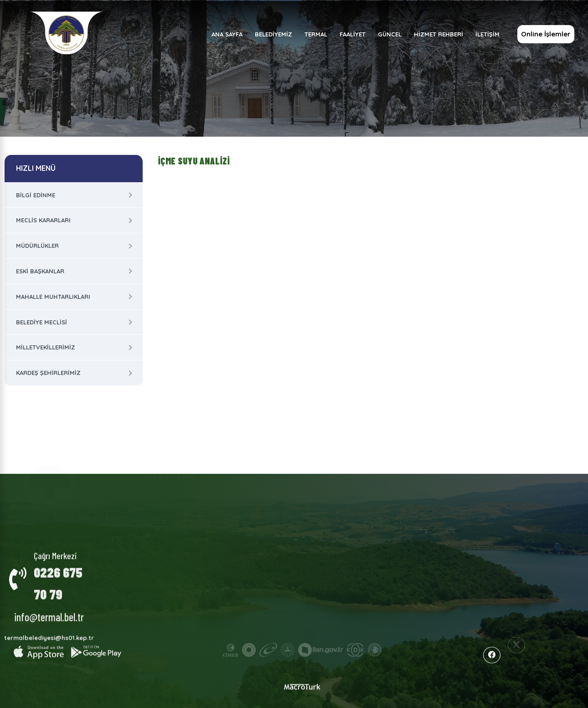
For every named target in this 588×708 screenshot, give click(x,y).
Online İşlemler (545, 34)
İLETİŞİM (487, 34)
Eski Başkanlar (40, 271)
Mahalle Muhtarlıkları (53, 297)
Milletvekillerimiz (46, 347)
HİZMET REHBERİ (438, 34)
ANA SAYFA (227, 34)
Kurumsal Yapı (168, 497)
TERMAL (315, 34)
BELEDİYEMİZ (273, 34)
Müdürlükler (37, 246)
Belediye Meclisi (41, 322)
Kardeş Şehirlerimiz (48, 373)
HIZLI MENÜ (36, 168)
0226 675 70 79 (58, 576)
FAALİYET (352, 34)
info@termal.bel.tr (49, 610)
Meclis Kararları (43, 220)
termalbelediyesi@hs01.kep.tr (49, 631)
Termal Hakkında (254, 494)
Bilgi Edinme (36, 195)
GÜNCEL (389, 34)
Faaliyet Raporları (337, 492)
